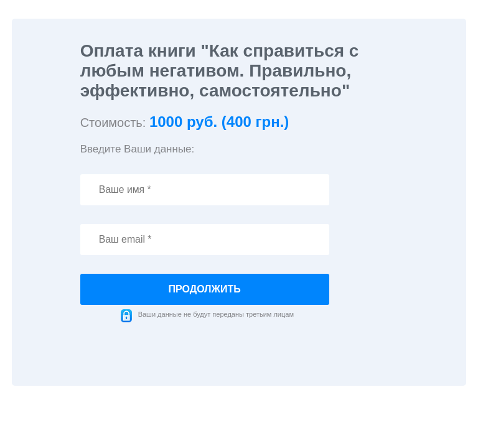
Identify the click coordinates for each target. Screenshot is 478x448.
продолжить (205, 289)
